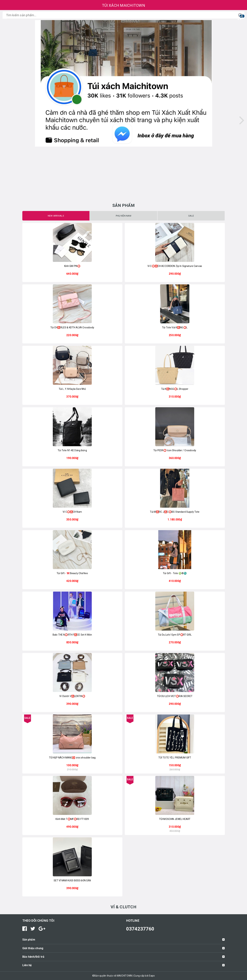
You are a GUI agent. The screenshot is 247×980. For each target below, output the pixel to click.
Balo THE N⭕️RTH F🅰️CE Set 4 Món (72, 635)
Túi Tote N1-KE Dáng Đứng (72, 450)
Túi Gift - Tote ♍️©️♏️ (175, 573)
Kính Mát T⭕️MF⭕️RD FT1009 (72, 819)
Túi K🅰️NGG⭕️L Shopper (175, 389)
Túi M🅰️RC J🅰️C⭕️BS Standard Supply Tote (175, 512)
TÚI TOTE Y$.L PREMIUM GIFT (175, 758)
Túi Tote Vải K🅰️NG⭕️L (175, 327)
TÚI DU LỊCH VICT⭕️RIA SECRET (175, 696)
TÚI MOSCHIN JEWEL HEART (175, 819)
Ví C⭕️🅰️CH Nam (72, 512)
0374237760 (140, 929)
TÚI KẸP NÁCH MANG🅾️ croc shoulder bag (72, 758)
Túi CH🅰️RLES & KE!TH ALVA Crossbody (72, 327)
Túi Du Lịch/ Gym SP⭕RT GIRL (175, 635)
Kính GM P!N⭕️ (72, 266)
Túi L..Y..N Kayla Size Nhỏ (72, 389)
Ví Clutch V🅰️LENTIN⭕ (72, 696)
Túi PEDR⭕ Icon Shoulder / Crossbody (175, 450)
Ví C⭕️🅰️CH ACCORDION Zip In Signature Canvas (175, 266)
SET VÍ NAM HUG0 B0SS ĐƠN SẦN (72, 880)
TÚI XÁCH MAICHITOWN (123, 5)
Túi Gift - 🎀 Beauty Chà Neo (72, 573)
